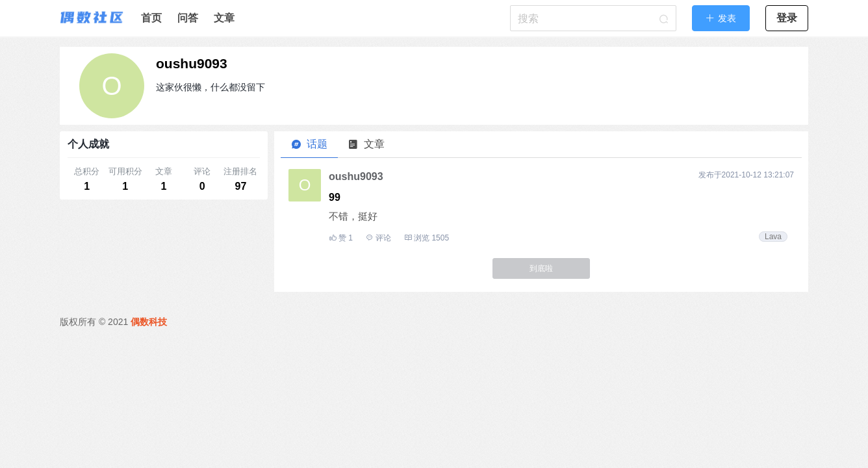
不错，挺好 (353, 216)
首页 (151, 18)
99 (335, 197)
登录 (787, 18)
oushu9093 (192, 63)
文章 (224, 18)
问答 (188, 18)
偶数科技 (149, 322)
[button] (721, 18)
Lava (773, 237)
